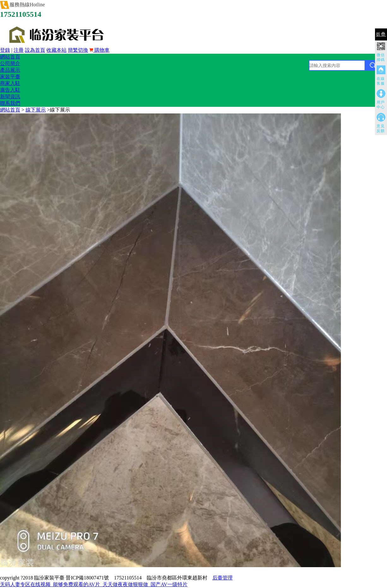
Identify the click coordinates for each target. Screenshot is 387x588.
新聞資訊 (10, 97)
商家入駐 (10, 83)
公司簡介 (10, 63)
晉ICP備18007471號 (87, 578)
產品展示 (10, 70)
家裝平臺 (10, 77)
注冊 (19, 50)
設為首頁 (35, 50)
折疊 (381, 34)
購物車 (99, 50)
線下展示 (36, 110)
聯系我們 (10, 103)
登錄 (5, 50)
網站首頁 (10, 57)
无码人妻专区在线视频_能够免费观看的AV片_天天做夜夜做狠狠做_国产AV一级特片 (94, 584)
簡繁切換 (78, 50)
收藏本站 (57, 50)
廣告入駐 (10, 90)
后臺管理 (223, 578)
